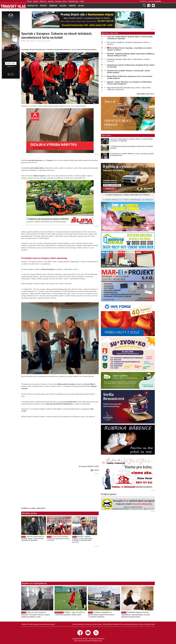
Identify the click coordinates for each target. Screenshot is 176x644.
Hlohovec (43, 1)
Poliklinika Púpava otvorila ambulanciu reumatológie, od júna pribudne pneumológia (136, 615)
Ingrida (158, 1)
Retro (65, 1)
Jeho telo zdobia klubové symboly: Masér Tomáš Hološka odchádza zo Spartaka (33, 538)
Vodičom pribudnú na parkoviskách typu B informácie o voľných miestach (101, 615)
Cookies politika (149, 624)
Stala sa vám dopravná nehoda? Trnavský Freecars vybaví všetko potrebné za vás (35, 615)
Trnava (29, 1)
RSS (121, 624)
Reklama (115, 624)
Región (36, 1)
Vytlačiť (95, 470)
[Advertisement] (40, 491)
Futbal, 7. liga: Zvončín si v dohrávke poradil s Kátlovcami (70, 613)
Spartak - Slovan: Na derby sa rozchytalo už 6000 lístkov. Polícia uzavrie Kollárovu (130, 83)
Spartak (51, 1)
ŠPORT (23, 41)
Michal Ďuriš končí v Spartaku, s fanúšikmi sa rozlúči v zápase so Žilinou (130, 49)
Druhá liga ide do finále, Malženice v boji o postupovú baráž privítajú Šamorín (132, 155)
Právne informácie (78, 624)
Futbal (28, 41)
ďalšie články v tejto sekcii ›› (146, 94)
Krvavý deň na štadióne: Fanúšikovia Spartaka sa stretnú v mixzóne (58, 538)
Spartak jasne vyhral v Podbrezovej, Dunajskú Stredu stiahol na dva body (131, 66)
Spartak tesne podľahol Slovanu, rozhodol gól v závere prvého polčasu (129, 72)
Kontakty (126, 624)
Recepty (58, 1)
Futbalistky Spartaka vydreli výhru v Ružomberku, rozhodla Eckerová (128, 60)
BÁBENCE (53, 6)
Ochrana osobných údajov (94, 624)
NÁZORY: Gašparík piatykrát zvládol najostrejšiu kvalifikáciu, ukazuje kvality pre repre (82, 539)
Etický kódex (107, 624)
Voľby (82, 1)
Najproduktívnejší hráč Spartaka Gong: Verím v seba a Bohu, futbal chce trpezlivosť (129, 89)
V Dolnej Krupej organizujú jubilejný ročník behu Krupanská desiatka (131, 147)
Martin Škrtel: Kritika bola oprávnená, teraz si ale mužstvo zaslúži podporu (130, 77)
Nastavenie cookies (136, 624)
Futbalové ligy (73, 1)
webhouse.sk (98, 641)
